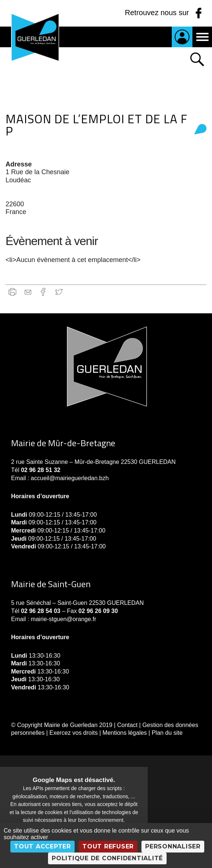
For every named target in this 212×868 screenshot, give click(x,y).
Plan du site (167, 733)
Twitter (59, 292)
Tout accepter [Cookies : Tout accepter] (42, 846)
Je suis (182, 37)
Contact (127, 725)
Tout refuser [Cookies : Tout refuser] (108, 846)
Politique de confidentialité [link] (107, 858)
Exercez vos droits (74, 733)
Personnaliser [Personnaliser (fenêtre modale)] (173, 846)
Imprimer (12, 292)
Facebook (43, 292)
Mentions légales (125, 733)
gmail (28, 292)
